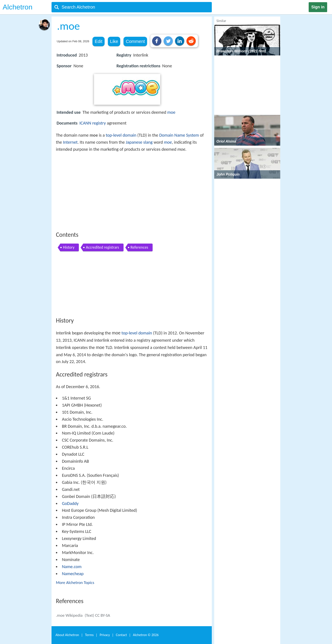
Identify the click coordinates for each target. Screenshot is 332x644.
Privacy (105, 635)
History (69, 247)
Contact (121, 635)
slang (148, 142)
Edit (98, 41)
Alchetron (18, 7)
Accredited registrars (102, 247)
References (139, 247)
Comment (135, 41)
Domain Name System (179, 135)
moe (171, 112)
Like (114, 41)
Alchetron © (146, 635)
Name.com (72, 567)
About (67, 635)
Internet (70, 142)
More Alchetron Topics (75, 583)
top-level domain (121, 135)
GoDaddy (70, 503)
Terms (89, 635)
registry (99, 123)
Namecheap (73, 574)
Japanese (134, 142)
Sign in (318, 7)
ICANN (85, 123)
